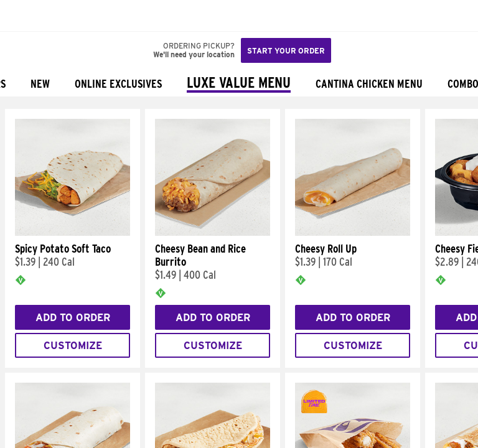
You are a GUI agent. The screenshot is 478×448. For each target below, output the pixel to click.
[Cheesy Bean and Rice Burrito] (213, 233)
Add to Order (73, 318)
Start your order (286, 51)
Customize (73, 346)
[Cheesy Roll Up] (353, 233)
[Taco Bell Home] (22, 16)
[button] (51, 16)
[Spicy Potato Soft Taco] (73, 233)
